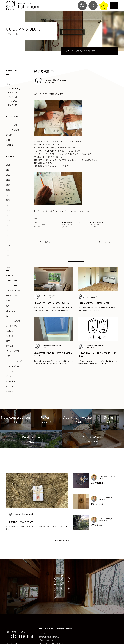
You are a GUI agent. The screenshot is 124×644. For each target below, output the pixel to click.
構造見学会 (11, 381)
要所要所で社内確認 (96, 222)
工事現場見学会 (13, 366)
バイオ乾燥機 (12, 326)
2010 (8, 240)
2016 (8, 210)
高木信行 (10, 135)
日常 (8, 301)
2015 (8, 215)
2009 (8, 245)
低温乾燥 (10, 336)
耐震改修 (10, 391)
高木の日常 (13, 93)
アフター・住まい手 (14, 361)
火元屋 (9, 356)
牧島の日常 (13, 105)
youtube (10, 331)
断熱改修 (10, 275)
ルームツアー (12, 280)
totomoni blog (14, 88)
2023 (8, 175)
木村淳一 (10, 140)
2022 (8, 180)
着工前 (9, 376)
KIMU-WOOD (13, 101)
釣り (8, 306)
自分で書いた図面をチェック (72, 222)
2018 (8, 200)
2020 (8, 190)
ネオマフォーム (13, 285)
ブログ (9, 84)
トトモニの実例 (13, 125)
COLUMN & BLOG (62, 540)
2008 (8, 250)
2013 (8, 225)
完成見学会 (11, 311)
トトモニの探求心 (13, 321)
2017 (8, 205)
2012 (8, 230)
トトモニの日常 (13, 130)
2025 (8, 165)
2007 (8, 256)
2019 (8, 195)
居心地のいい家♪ (105, 242)
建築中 (9, 341)
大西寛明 (10, 145)
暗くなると (38, 222)
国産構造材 (11, 346)
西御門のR (10, 386)
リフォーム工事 (13, 351)
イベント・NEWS (13, 291)
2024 (8, 170)
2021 (8, 185)
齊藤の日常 (13, 97)
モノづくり (11, 371)
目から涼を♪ (45, 242)
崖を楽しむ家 (12, 295)
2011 (8, 235)
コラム (9, 79)
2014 (8, 220)
